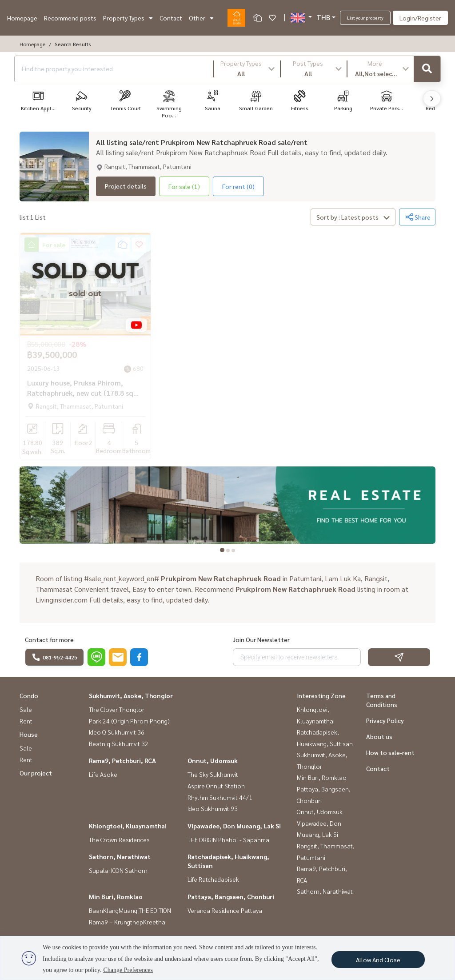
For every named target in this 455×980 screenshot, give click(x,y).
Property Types (128, 18)
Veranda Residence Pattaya (225, 910)
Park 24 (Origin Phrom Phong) (129, 721)
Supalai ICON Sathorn (118, 870)
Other (201, 18)
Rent (26, 721)
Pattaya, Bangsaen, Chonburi (231, 896)
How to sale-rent (390, 752)
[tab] (222, 550)
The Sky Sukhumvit (213, 774)
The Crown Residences (119, 839)
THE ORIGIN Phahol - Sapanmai (229, 839)
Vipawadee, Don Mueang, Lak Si (234, 826)
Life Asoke (103, 774)
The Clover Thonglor (117, 709)
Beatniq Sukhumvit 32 (119, 743)
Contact (171, 18)
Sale (26, 709)
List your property (365, 18)
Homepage (22, 18)
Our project (36, 773)
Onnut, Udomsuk (213, 760)
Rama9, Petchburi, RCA (122, 760)
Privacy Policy (385, 720)
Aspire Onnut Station (216, 786)
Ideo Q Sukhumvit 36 (117, 732)
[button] (247, 69)
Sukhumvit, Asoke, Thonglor (131, 695)
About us (379, 736)
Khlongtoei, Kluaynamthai (128, 826)
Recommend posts (70, 18)
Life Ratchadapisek (213, 879)
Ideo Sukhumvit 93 (213, 808)
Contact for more (49, 639)
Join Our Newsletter (261, 639)
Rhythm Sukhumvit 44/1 (220, 797)
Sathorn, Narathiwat (120, 856)
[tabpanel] (227, 505)
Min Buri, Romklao (116, 896)
